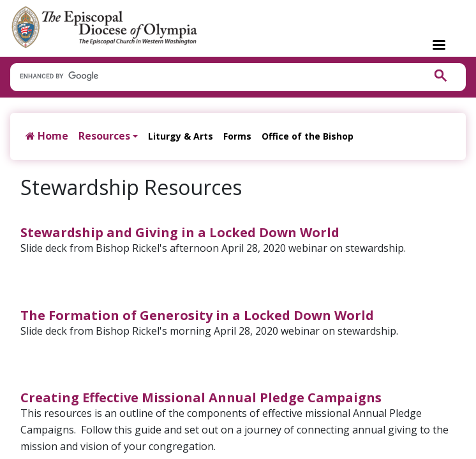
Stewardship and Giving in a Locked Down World (180, 232)
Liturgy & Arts (181, 136)
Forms (237, 136)
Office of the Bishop (308, 136)
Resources (104, 136)
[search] (211, 76)
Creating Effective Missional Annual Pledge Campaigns (201, 397)
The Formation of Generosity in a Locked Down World (197, 315)
